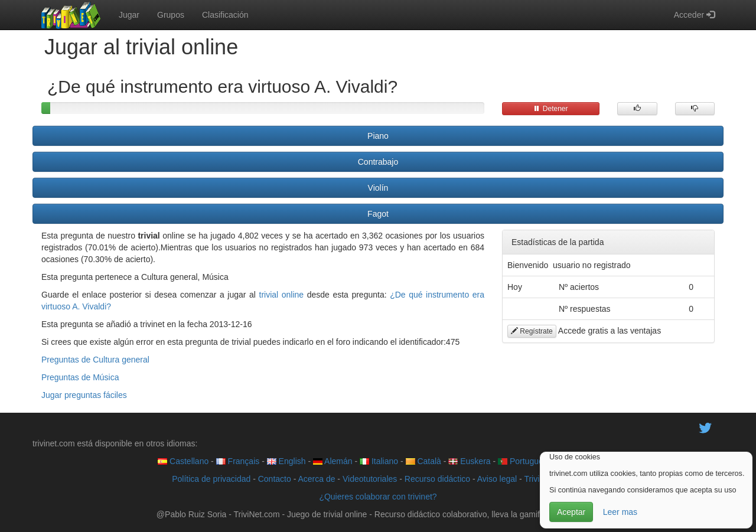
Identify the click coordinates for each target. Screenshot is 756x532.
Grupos (171, 15)
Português (523, 461)
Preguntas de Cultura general (95, 360)
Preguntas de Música (80, 377)
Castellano (183, 461)
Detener (550, 109)
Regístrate (532, 331)
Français (238, 461)
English (286, 461)
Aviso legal (497, 479)
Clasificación (225, 15)
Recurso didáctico (437, 479)
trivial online (282, 295)
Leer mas (620, 512)
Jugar (129, 15)
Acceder (694, 15)
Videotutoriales (370, 479)
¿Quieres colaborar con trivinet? (378, 497)
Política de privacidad (211, 479)
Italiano (379, 461)
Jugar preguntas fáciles (84, 395)
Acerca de (316, 479)
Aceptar (571, 512)
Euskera (469, 461)
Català (423, 461)
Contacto (275, 479)
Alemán (333, 461)
